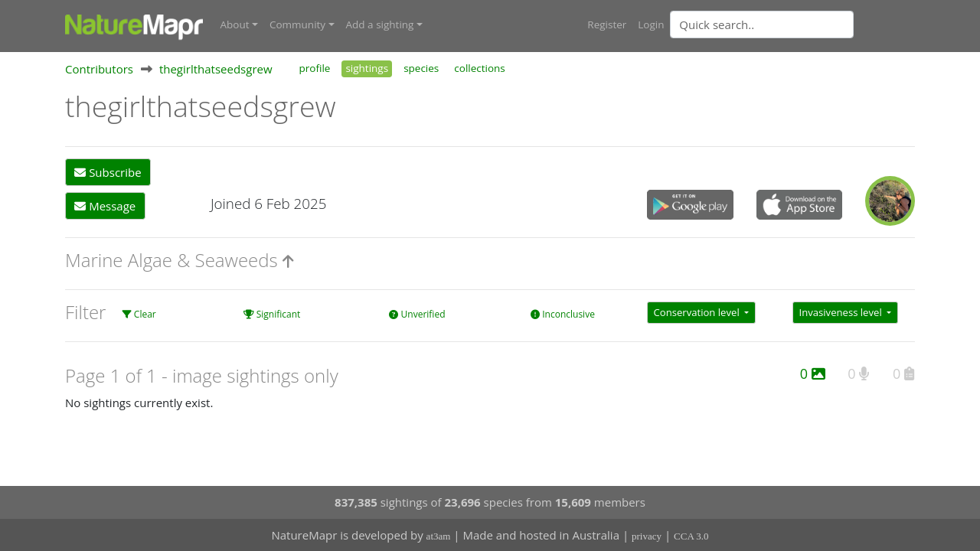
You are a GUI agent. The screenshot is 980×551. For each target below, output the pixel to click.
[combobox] (792, 24)
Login (651, 24)
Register (607, 24)
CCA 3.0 (691, 536)
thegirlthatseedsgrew (216, 68)
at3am (439, 536)
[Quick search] (762, 24)
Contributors (99, 68)
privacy (647, 536)
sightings (367, 67)
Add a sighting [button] (380, 24)
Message (105, 205)
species (421, 67)
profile (315, 67)
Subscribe (108, 172)
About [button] (235, 24)
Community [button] (297, 24)
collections (480, 67)
